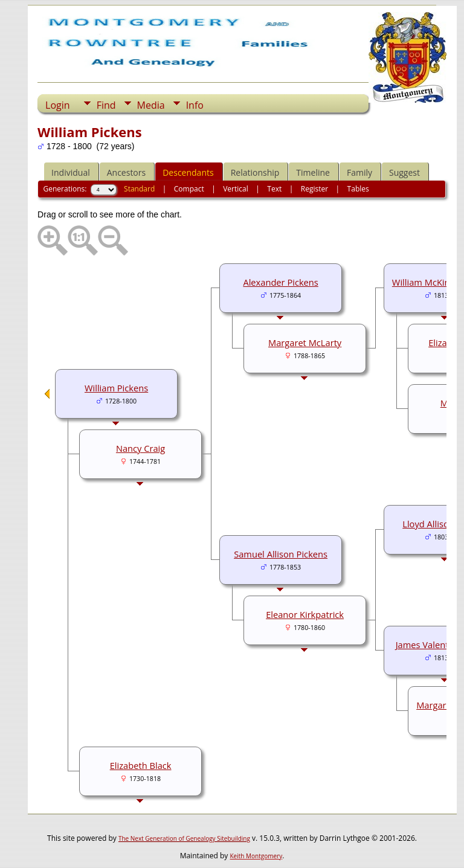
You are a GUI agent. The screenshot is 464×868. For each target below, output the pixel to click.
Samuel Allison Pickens (281, 554)
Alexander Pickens (280, 282)
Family (359, 172)
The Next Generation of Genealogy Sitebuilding (184, 838)
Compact (189, 189)
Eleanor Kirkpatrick (305, 614)
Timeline (313, 172)
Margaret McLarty (305, 342)
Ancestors (126, 172)
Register (314, 189)
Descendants (188, 172)
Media (151, 105)
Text (274, 189)
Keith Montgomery (256, 856)
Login (58, 105)
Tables (358, 189)
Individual (71, 172)
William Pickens (116, 388)
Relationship (255, 172)
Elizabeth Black (141, 765)
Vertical (236, 189)
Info (195, 105)
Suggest (404, 172)
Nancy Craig (140, 448)
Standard (139, 189)
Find (106, 105)
